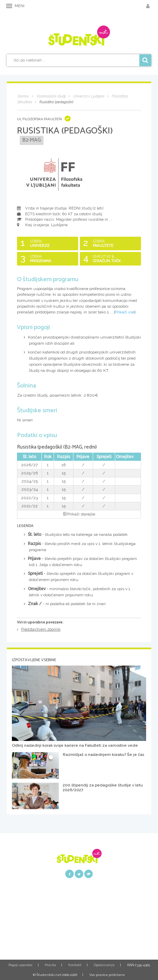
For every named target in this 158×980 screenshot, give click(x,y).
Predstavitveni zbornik (41, 629)
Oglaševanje (104, 965)
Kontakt (75, 965)
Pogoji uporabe (21, 965)
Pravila (50, 965)
